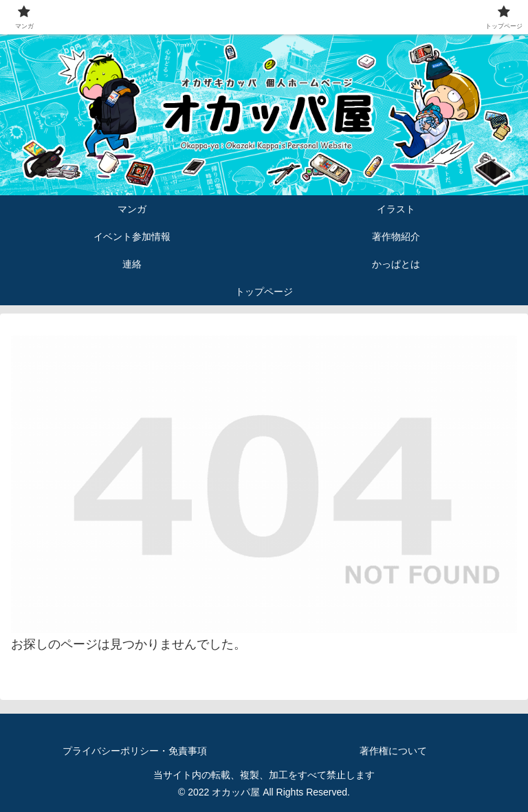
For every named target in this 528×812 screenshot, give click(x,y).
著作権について (393, 751)
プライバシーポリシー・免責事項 (135, 751)
